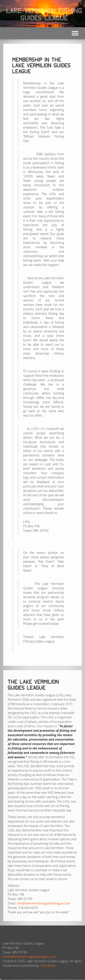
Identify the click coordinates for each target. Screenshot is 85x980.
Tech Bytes (48, 965)
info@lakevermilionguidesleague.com (44, 903)
